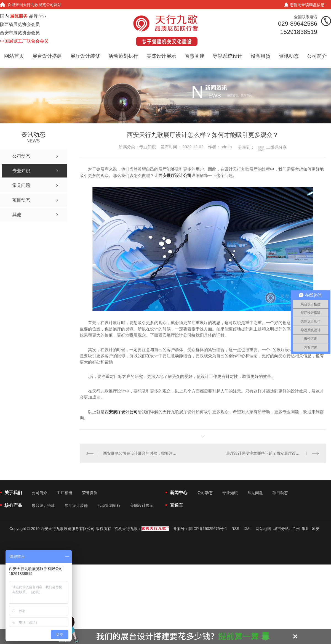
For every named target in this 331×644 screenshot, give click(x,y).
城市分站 (281, 529)
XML (247, 529)
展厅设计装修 (85, 56)
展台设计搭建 (47, 56)
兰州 (296, 529)
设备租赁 (261, 56)
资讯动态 (289, 56)
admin (226, 147)
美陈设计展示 (161, 56)
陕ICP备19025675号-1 (208, 529)
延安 (316, 529)
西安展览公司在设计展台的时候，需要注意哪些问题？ (141, 453)
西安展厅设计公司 (175, 175)
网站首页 (14, 56)
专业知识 (230, 493)
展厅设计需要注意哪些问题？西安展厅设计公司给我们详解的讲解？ (273, 453)
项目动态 (280, 493)
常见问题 (255, 493)
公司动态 (205, 493)
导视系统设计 (228, 56)
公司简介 (317, 56)
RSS (235, 529)
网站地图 (263, 529)
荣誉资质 (90, 493)
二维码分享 (277, 147)
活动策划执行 (123, 56)
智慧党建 (194, 56)
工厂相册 (65, 493)
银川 (306, 529)
